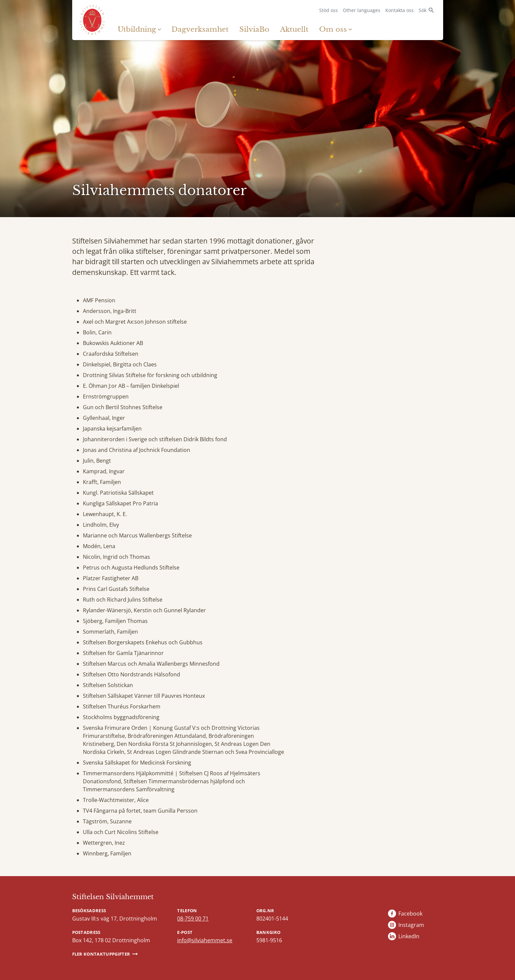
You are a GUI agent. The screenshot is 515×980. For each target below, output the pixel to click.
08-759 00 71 (193, 919)
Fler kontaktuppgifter (101, 954)
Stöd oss (329, 10)
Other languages (362, 10)
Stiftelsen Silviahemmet (113, 897)
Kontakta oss (400, 10)
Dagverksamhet (200, 29)
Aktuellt (294, 29)
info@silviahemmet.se (205, 940)
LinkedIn (409, 936)
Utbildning (137, 29)
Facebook (410, 914)
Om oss (333, 29)
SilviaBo (254, 29)
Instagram (411, 925)
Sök (423, 10)
